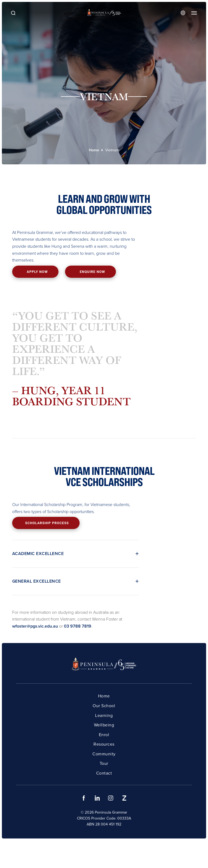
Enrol (104, 735)
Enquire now (90, 272)
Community (104, 754)
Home (94, 150)
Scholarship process (46, 523)
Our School (104, 706)
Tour (104, 763)
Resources (104, 744)
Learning (104, 715)
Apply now (35, 272)
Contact (104, 773)
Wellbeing (104, 725)
